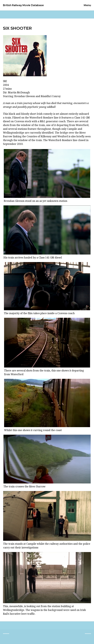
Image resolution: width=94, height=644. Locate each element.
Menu (87, 5)
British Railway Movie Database (23, 5)
